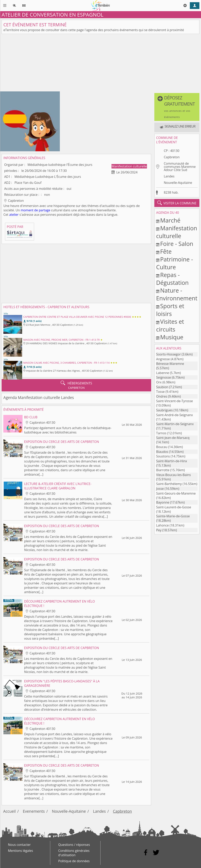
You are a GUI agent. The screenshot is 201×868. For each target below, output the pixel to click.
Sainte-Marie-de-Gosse (173, 516)
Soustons (163, 456)
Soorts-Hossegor (168, 354)
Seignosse (164, 377)
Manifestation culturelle (129, 166)
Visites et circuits (170, 325)
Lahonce (162, 525)
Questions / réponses (74, 845)
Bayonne (163, 502)
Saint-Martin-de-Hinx (172, 461)
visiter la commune (177, 203)
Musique (172, 337)
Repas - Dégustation (172, 279)
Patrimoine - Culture (175, 263)
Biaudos (162, 452)
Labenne (163, 373)
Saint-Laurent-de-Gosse (174, 507)
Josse (160, 489)
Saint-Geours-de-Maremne (176, 493)
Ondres (162, 396)
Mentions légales (20, 851)
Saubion (162, 387)
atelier (14, 215)
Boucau (162, 447)
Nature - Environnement (177, 294)
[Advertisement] (100, 63)
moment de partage (35, 210)
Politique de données (74, 861)
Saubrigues (164, 410)
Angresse (163, 359)
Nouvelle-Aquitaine (178, 183)
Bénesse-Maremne (170, 364)
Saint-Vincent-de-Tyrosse (174, 401)
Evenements (34, 811)
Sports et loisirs (170, 310)
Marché (170, 220)
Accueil (9, 811)
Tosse (160, 392)
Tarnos (161, 433)
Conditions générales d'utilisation (74, 853)
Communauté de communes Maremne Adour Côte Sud (180, 167)
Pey (159, 530)
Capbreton (172, 157)
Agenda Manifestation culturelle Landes (39, 397)
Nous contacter (19, 845)
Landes (169, 176)
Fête (166, 251)
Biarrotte (163, 470)
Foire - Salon (177, 244)
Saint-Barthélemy (169, 484)
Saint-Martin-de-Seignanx (175, 424)
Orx (159, 382)
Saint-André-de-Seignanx (174, 415)
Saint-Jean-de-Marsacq (173, 438)
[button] (177, 107)
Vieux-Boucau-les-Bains (173, 475)
